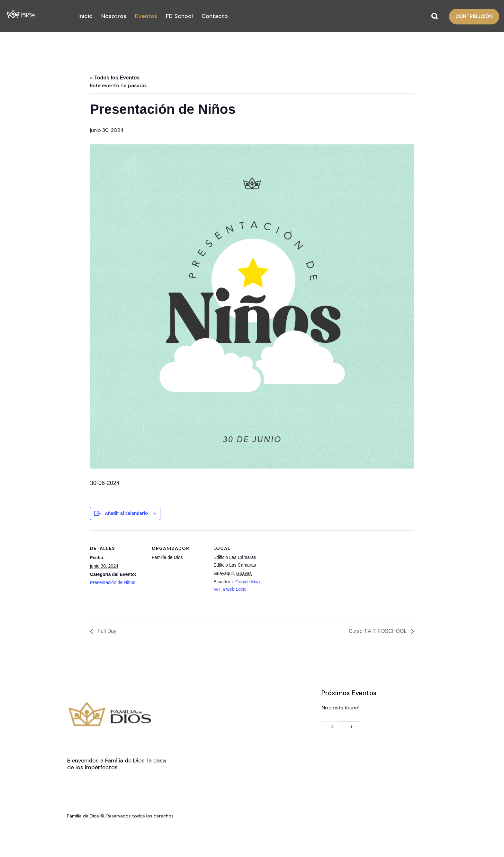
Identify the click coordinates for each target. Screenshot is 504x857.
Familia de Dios (83, 816)
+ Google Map (246, 582)
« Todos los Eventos (115, 78)
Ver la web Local (230, 589)
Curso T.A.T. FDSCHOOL (378, 631)
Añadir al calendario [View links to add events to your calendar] (126, 513)
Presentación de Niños (113, 582)
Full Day (106, 631)
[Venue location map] (309, 574)
